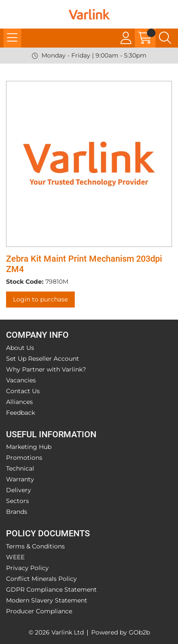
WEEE (15, 557)
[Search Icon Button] (165, 38)
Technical (20, 468)
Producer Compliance (39, 611)
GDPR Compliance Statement (51, 590)
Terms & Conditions (35, 546)
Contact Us (23, 391)
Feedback (21, 413)
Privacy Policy (27, 568)
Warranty (20, 479)
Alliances (19, 402)
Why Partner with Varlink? (46, 369)
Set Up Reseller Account (43, 359)
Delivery (19, 490)
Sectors (17, 501)
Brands (17, 512)
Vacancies (21, 380)
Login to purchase (40, 299)
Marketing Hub (29, 447)
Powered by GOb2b (121, 632)
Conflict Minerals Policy (41, 579)
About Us (20, 348)
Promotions (24, 458)
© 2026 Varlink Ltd (56, 632)
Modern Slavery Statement (47, 600)
